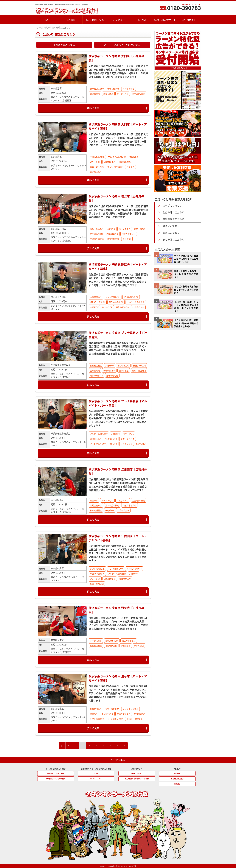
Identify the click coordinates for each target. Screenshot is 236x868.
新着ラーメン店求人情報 (56, 774)
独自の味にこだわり (174, 212)
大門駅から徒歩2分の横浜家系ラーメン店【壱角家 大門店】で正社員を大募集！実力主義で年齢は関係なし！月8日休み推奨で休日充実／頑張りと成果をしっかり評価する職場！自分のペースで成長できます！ (118, 71)
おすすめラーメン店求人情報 (56, 779)
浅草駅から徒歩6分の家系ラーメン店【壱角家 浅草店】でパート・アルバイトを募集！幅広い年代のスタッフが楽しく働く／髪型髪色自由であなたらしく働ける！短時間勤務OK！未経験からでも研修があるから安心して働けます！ (118, 693)
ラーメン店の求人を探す (56, 769)
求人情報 (71, 20)
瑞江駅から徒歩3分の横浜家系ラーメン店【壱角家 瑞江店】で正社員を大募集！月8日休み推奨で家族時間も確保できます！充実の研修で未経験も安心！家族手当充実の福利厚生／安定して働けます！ (118, 212)
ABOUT (177, 769)
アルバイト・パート (96, 779)
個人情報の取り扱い (177, 779)
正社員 (96, 774)
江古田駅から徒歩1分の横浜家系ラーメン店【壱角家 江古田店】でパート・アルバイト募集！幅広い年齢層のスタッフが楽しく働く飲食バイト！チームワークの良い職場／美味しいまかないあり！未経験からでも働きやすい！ (118, 553)
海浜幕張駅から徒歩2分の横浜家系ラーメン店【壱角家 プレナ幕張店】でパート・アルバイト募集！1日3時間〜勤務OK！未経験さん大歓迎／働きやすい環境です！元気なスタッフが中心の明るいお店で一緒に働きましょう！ (118, 418)
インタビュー (118, 20)
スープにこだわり (172, 206)
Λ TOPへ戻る (118, 760)
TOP (47, 20)
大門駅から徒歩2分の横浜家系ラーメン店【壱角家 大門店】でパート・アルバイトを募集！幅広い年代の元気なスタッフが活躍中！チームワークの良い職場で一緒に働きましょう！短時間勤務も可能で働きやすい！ (118, 140)
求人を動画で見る (94, 20)
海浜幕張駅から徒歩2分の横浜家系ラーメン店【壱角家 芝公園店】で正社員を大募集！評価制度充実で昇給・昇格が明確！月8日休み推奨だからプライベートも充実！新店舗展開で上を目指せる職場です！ (118, 348)
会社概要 (177, 774)
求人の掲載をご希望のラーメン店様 (137, 779)
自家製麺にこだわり (174, 219)
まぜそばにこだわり (174, 239)
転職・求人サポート (165, 20)
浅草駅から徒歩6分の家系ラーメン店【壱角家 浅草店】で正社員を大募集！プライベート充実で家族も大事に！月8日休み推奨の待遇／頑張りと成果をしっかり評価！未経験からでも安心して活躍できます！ (118, 623)
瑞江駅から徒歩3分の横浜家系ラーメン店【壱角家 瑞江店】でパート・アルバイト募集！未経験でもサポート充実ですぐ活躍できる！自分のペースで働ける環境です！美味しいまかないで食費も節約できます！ (118, 280)
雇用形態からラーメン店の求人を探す (96, 769)
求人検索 (141, 20)
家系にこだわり (171, 233)
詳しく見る (93, 108)
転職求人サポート (137, 774)
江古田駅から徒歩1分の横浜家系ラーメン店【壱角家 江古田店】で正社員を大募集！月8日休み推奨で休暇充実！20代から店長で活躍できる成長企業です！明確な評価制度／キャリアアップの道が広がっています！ (118, 485)
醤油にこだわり (171, 226)
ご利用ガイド (189, 20)
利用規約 (177, 784)
